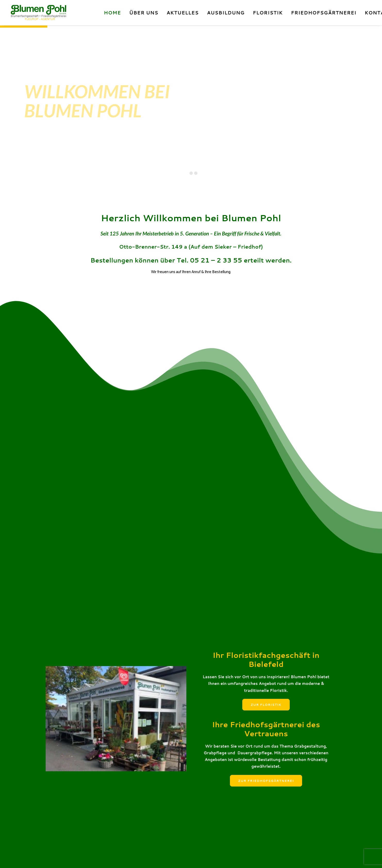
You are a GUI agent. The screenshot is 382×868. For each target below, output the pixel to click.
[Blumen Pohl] (50, 13)
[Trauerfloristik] (191, 490)
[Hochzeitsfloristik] (91, 490)
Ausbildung (226, 13)
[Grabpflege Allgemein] (291, 490)
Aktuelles (183, 13)
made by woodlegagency (161, 858)
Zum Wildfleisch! (73, 751)
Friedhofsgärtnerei (324, 13)
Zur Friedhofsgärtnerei (266, 440)
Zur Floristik (266, 363)
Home (112, 13)
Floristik (268, 13)
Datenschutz (88, 858)
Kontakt (52, 858)
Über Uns (144, 13)
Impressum (68, 858)
